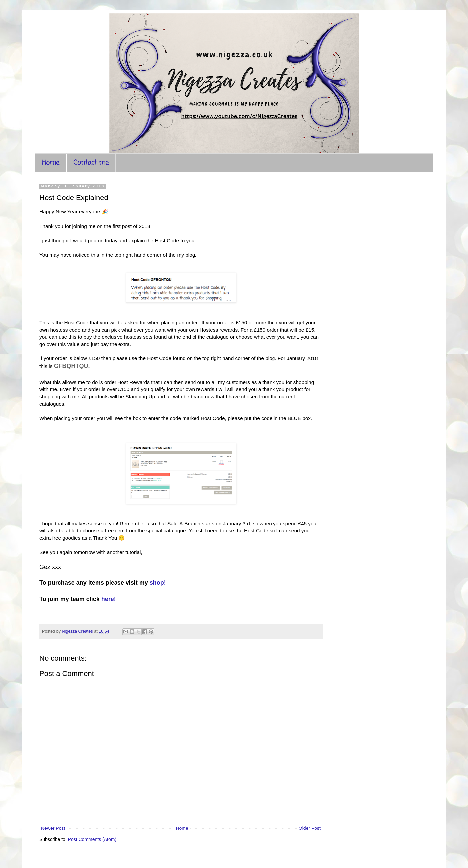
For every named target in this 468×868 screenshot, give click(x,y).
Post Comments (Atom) (92, 839)
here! (109, 599)
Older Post (310, 828)
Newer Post (53, 828)
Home (51, 163)
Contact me (91, 163)
